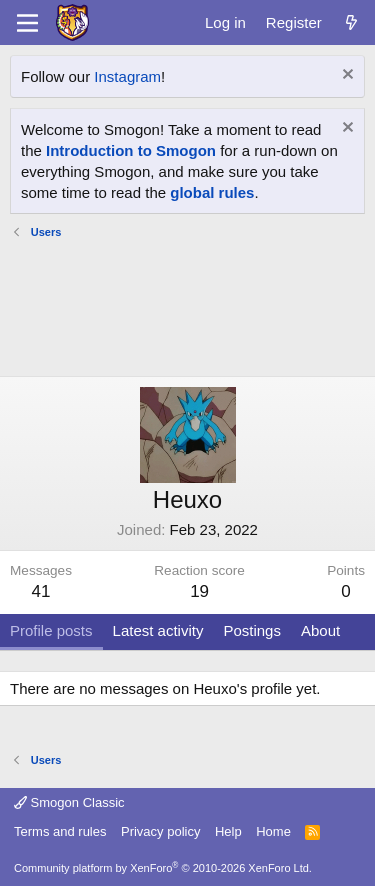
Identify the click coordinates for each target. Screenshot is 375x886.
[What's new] (351, 22)
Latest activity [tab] (158, 630)
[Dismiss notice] (345, 76)
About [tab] (320, 630)
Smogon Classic (69, 802)
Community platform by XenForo (163, 868)
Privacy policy (160, 831)
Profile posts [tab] (51, 630)
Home (273, 831)
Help (228, 831)
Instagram (127, 76)
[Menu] (27, 23)
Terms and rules (60, 831)
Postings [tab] (252, 630)
